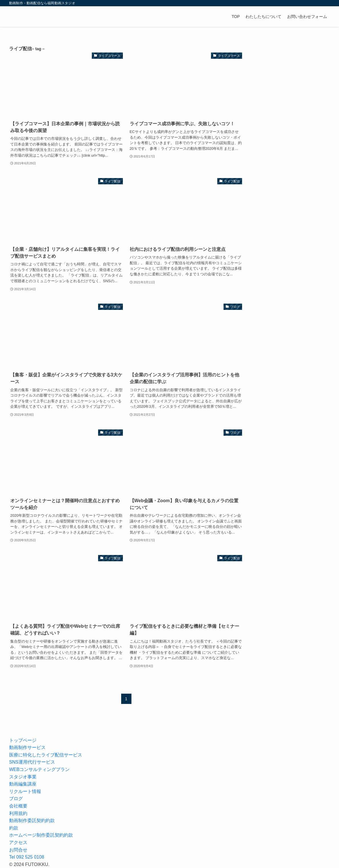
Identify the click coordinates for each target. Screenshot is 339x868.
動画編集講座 (23, 784)
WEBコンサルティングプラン (39, 769)
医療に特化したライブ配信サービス (46, 755)
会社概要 (18, 806)
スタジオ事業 (23, 777)
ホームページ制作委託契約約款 (41, 835)
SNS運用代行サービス (32, 762)
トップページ (23, 740)
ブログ (16, 799)
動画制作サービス (27, 747)
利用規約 (18, 813)
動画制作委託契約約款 (32, 820)
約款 (14, 828)
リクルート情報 (25, 791)
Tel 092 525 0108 (27, 857)
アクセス (18, 842)
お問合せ (18, 850)
